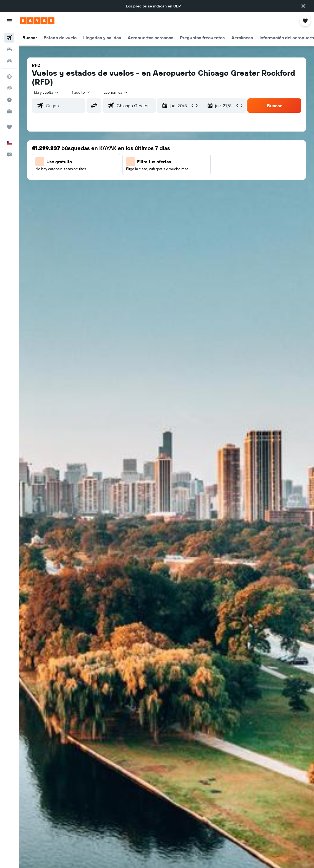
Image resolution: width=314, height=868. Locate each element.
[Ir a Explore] (9, 77)
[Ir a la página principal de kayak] (37, 21)
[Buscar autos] (9, 61)
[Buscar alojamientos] (9, 49)
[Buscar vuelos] (9, 38)
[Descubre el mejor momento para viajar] (9, 100)
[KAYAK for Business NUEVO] (9, 111)
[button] (303, 6)
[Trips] (9, 127)
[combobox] (116, 92)
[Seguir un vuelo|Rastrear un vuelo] (9, 88)
